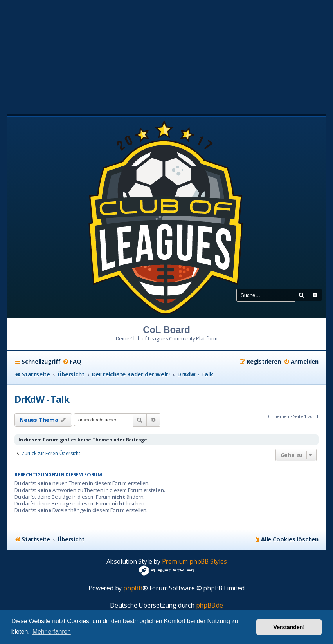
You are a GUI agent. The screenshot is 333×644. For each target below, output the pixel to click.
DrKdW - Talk (42, 399)
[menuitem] (72, 362)
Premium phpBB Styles (194, 562)
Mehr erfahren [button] (52, 632)
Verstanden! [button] (289, 627)
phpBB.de (210, 605)
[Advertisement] (166, 55)
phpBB (133, 588)
